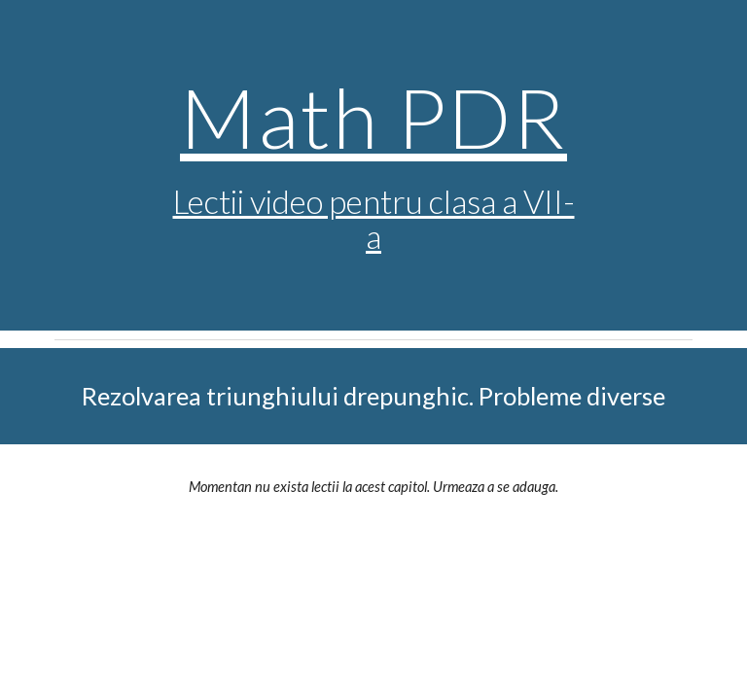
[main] (373, 165)
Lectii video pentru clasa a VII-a (374, 219)
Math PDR (373, 117)
